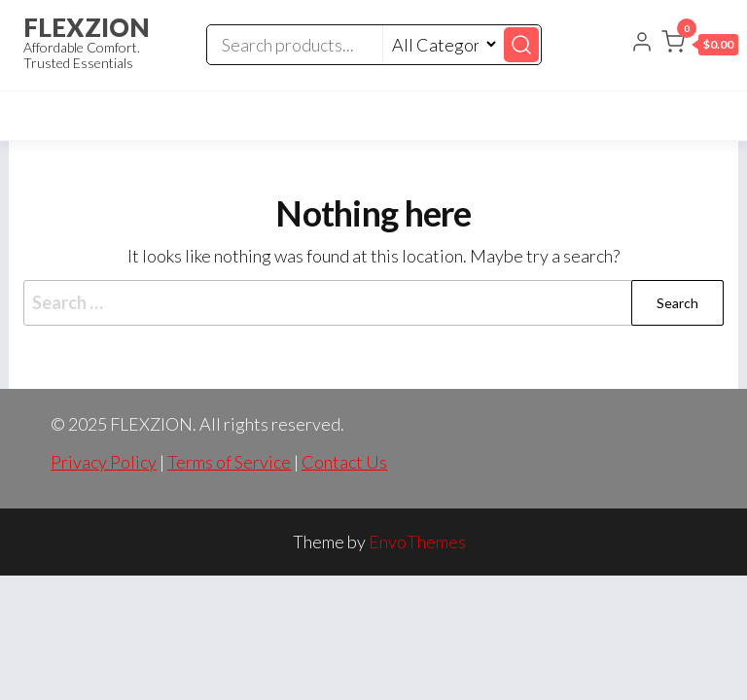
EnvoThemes (417, 542)
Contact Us (344, 462)
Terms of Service (229, 462)
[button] (700, 46)
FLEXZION (87, 27)
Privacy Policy (104, 462)
